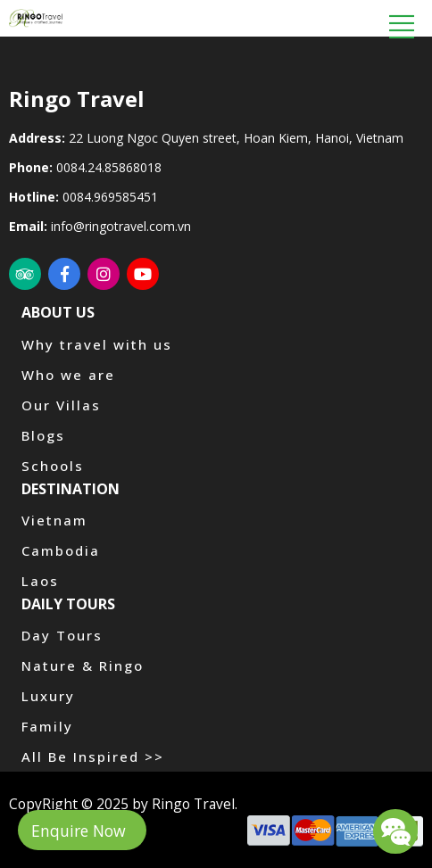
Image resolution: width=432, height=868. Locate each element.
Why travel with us (97, 344)
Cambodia (61, 550)
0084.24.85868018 (109, 167)
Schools (53, 466)
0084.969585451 (110, 197)
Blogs (43, 435)
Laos (40, 581)
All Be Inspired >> (93, 756)
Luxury (48, 696)
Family (47, 726)
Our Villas (61, 405)
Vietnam (54, 520)
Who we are (68, 375)
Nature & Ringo (83, 665)
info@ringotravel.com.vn (121, 226)
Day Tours (62, 635)
